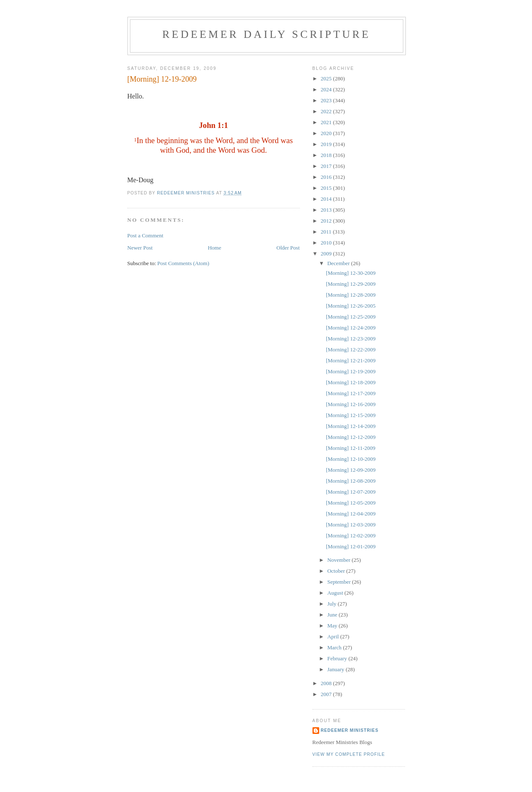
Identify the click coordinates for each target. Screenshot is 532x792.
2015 (327, 188)
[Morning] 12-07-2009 (351, 492)
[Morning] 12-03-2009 (351, 525)
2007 (327, 694)
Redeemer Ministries (350, 730)
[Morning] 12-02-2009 (351, 536)
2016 (327, 177)
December (339, 263)
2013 (327, 210)
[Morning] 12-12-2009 (351, 437)
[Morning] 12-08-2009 (351, 481)
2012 (327, 221)
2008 (327, 683)
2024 (327, 89)
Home (214, 248)
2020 (327, 133)
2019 (327, 144)
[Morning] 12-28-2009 (351, 295)
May (333, 626)
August (336, 593)
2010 (327, 243)
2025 (327, 78)
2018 (327, 155)
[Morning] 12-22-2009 (351, 349)
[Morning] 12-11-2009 (351, 448)
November (339, 560)
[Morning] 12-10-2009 (351, 459)
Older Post (288, 248)
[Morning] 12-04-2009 (351, 514)
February (338, 658)
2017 (327, 166)
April (334, 637)
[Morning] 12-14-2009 (351, 426)
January (336, 669)
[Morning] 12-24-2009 (351, 328)
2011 (327, 232)
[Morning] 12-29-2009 (351, 284)
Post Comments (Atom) (183, 263)
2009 (327, 254)
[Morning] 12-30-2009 (351, 273)
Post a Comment (146, 235)
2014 (327, 199)
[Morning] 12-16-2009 (351, 404)
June (333, 615)
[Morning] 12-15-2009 (351, 415)
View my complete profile (349, 754)
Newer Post (140, 248)
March (335, 647)
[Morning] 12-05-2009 (351, 503)
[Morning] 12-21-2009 (351, 360)
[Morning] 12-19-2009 (351, 371)
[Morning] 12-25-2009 (351, 317)
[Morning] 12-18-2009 (351, 382)
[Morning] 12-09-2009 (351, 470)
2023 (327, 100)
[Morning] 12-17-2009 (351, 393)
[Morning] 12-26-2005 (351, 306)
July (332, 604)
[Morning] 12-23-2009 (351, 339)
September (340, 582)
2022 (327, 111)
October (337, 571)
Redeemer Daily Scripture (266, 34)
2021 (327, 122)
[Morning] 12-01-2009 (351, 546)
